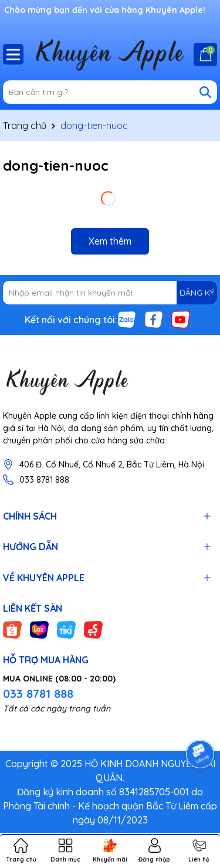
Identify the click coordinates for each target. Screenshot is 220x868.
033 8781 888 (44, 480)
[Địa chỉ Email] (110, 293)
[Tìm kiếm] (205, 92)
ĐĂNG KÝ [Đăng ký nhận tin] (197, 293)
